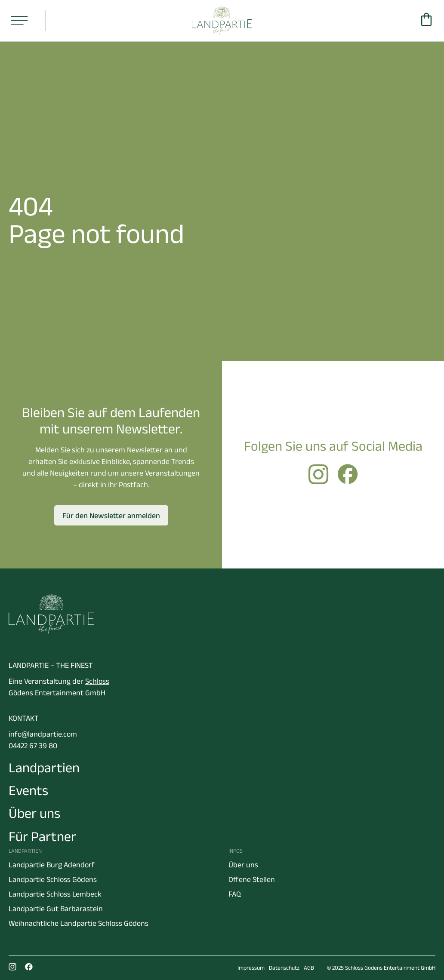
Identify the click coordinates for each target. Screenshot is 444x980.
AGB (309, 968)
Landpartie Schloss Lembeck (55, 894)
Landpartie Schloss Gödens (53, 879)
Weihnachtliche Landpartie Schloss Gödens (79, 923)
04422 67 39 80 (33, 746)
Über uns (34, 813)
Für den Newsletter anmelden (111, 516)
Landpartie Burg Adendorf (52, 865)
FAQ (235, 894)
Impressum (251, 968)
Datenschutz (284, 968)
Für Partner (42, 836)
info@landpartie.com (43, 734)
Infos (236, 851)
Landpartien (44, 767)
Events (28, 790)
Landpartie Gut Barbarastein (56, 909)
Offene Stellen (252, 879)
